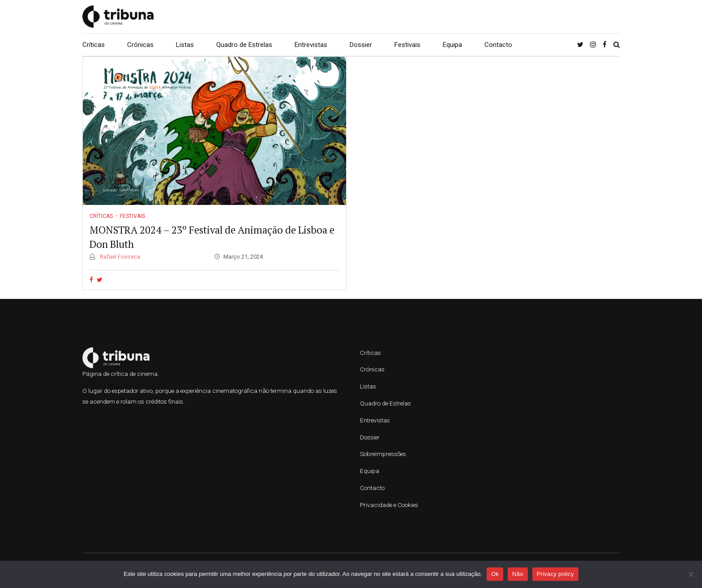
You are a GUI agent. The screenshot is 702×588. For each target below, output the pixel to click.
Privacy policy (555, 574)
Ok (495, 574)
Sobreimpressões (383, 454)
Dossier (361, 45)
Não (518, 574)
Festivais (407, 45)
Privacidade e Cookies (389, 505)
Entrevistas (311, 45)
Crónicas (140, 45)
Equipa (452, 45)
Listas (185, 45)
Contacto (498, 45)
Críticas (94, 45)
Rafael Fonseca (119, 257)
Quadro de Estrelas (244, 45)
